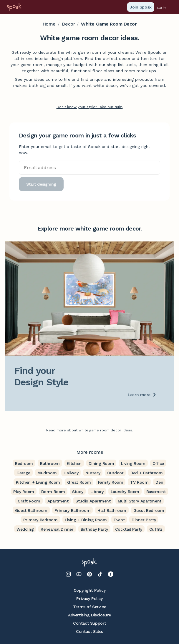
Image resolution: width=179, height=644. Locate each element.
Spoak (154, 52)
